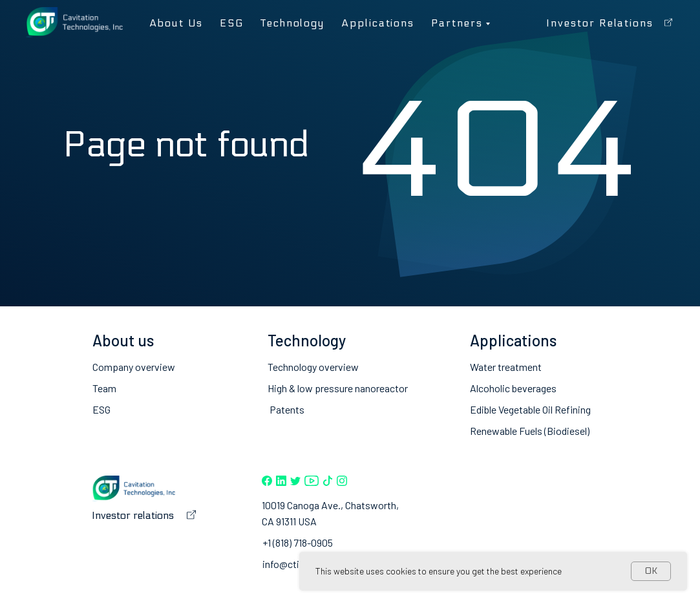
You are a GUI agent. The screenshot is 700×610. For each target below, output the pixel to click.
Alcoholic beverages (513, 388)
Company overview (134, 367)
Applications (378, 23)
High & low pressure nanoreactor (338, 388)
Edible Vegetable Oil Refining (530, 409)
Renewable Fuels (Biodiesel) (530, 431)
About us (176, 23)
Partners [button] (457, 23)
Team (104, 388)
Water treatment (506, 367)
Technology (292, 23)
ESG (232, 23)
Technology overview (313, 367)
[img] (267, 481)
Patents (287, 409)
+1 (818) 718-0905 (298, 542)
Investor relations (600, 23)
